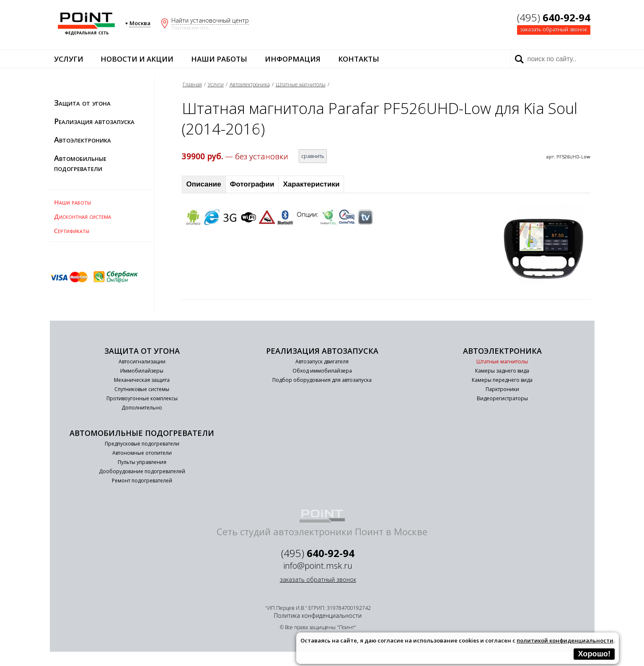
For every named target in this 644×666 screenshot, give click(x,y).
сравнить (313, 156)
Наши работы (219, 59)
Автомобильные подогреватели (80, 163)
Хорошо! (594, 654)
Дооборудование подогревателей (142, 471)
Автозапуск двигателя (322, 362)
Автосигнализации (142, 362)
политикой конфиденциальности (565, 640)
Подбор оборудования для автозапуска (322, 380)
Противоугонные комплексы (142, 398)
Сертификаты (72, 231)
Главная (192, 84)
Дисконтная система (83, 216)
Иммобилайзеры (142, 371)
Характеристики (311, 184)
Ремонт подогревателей (142, 481)
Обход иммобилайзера (322, 371)
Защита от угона (82, 103)
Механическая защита (142, 380)
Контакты (359, 59)
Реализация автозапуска (94, 121)
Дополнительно (142, 408)
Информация (293, 59)
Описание (204, 184)
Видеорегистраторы (502, 398)
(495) (554, 17)
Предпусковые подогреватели (142, 444)
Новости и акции (137, 59)
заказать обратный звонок (553, 30)
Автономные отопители (142, 453)
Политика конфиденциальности (318, 615)
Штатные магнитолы (301, 84)
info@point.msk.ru (318, 566)
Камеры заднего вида (502, 371)
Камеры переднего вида (502, 380)
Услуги (69, 59)
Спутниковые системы (142, 389)
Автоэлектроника (83, 140)
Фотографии (252, 184)
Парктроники (502, 389)
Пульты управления (142, 462)
